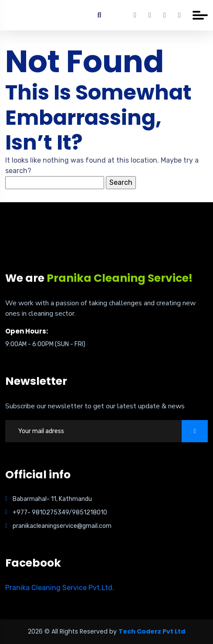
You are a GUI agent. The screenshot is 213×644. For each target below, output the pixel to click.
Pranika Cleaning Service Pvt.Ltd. (60, 588)
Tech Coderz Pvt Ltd (152, 631)
